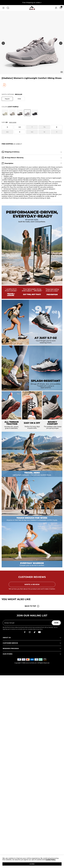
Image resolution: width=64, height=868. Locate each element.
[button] (3, 8)
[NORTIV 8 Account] (56, 8)
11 (57, 132)
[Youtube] (39, 632)
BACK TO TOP (32, 606)
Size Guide (13, 122)
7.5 (44, 127)
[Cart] (61, 8)
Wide (19, 99)
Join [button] (56, 623)
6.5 (20, 127)
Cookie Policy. (51, 860)
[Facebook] (25, 632)
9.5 (32, 132)
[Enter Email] (27, 623)
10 (44, 132)
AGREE (32, 864)
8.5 (7, 132)
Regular (7, 99)
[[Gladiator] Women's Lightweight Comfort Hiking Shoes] (5, 113)
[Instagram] (30, 632)
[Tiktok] (34, 632)
